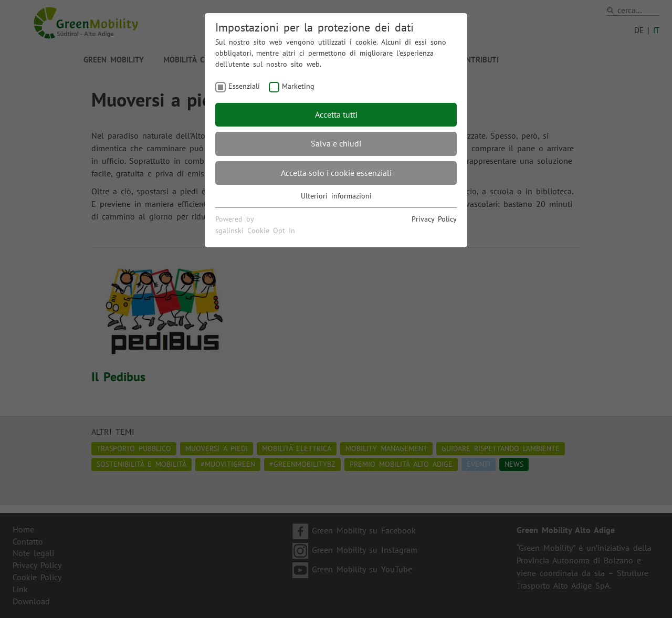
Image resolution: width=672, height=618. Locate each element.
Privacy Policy (434, 219)
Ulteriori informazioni (336, 196)
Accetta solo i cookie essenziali (336, 173)
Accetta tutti (336, 114)
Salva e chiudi (336, 143)
